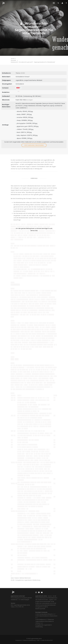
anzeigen (30, 100)
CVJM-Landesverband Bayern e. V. (45, 614)
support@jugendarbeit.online (22, 605)
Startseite (13, 60)
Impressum (19, 640)
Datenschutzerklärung (29, 640)
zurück (13, 58)
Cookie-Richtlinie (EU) (47, 640)
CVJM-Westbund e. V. (41, 620)
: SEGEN (20, 73)
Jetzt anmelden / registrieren (34, 145)
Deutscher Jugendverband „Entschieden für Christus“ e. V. (45, 621)
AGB (38, 640)
